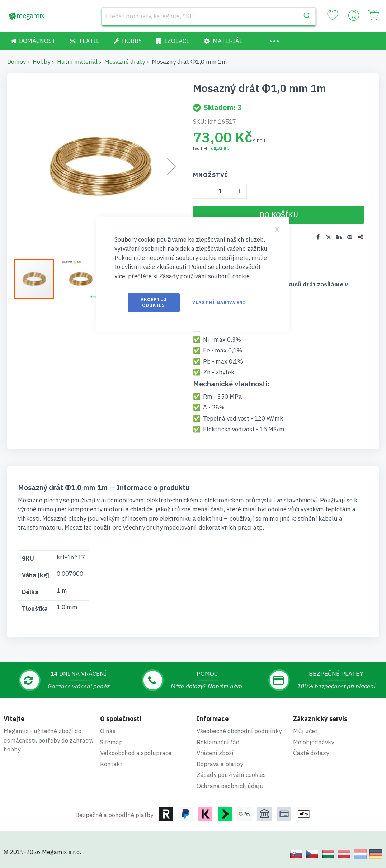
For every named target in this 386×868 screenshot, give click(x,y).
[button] (81, 279)
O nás (108, 731)
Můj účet (305, 731)
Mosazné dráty (125, 62)
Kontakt (111, 764)
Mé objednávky (314, 742)
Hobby (41, 62)
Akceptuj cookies (154, 302)
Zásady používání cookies (231, 775)
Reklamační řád (218, 742)
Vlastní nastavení (219, 302)
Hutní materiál (77, 62)
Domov (17, 62)
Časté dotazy (311, 753)
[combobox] (209, 16)
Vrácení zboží (215, 753)
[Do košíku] (279, 215)
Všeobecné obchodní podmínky (239, 731)
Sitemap (111, 742)
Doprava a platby (220, 764)
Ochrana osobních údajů (230, 786)
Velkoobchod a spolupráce (136, 753)
